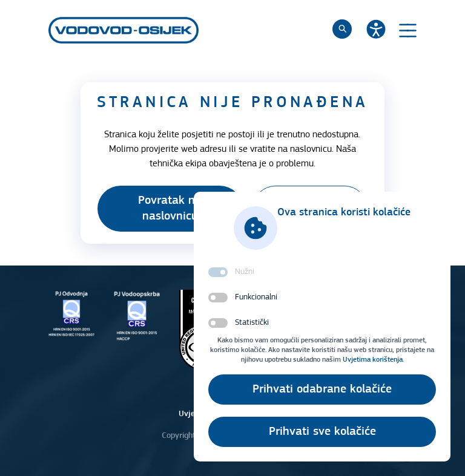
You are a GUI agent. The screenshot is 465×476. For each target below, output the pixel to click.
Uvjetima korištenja (373, 360)
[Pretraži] (342, 29)
